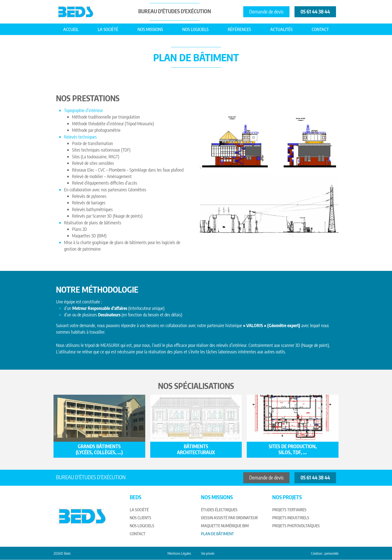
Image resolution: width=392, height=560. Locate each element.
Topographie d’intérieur (83, 110)
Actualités (281, 29)
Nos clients (140, 518)
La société (108, 29)
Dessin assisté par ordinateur (229, 518)
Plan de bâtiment (217, 534)
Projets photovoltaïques (296, 526)
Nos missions (150, 29)
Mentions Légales (179, 553)
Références (239, 29)
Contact (320, 29)
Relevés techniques (80, 137)
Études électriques (219, 510)
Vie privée (208, 553)
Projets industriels (291, 518)
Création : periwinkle (325, 553)
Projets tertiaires (289, 510)
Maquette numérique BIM (225, 526)
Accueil (71, 29)
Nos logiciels (195, 29)
